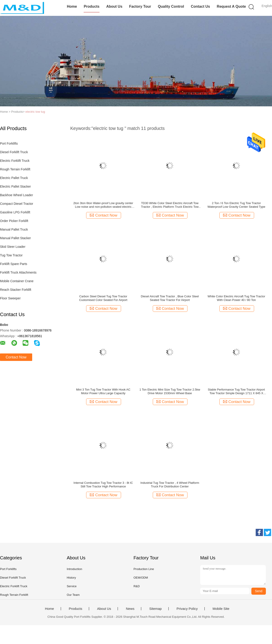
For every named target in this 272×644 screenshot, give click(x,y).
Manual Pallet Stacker (15, 238)
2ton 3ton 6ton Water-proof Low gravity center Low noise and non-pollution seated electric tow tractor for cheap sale (103, 205)
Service (72, 586)
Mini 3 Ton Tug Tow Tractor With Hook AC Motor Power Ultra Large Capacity (103, 391)
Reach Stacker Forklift (16, 290)
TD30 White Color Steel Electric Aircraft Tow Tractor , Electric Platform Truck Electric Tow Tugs (170, 205)
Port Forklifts (9, 143)
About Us (114, 6)
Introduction (74, 569)
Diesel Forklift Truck (14, 152)
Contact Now (16, 357)
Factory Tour (140, 6)
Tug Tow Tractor (11, 255)
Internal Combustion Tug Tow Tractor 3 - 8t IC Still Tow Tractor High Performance (103, 485)
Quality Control (171, 6)
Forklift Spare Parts (14, 264)
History (71, 578)
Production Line (144, 569)
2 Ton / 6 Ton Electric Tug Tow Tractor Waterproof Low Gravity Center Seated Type (236, 205)
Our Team (73, 595)
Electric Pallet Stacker (15, 186)
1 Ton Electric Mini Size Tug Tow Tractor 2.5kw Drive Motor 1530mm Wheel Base (170, 391)
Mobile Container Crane (17, 281)
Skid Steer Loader (13, 247)
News (130, 609)
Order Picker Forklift (14, 221)
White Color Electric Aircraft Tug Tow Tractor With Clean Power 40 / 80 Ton (236, 298)
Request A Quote (231, 6)
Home (72, 6)
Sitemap (155, 609)
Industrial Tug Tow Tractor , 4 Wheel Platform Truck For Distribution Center (170, 485)
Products (91, 6)
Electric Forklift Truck (15, 161)
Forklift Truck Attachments (18, 272)
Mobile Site (221, 609)
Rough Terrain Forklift (15, 169)
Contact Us (200, 6)
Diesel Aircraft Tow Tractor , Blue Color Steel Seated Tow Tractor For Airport (170, 298)
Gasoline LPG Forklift (15, 212)
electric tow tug (35, 112)
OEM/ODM (141, 578)
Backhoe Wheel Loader (17, 195)
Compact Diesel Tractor (17, 204)
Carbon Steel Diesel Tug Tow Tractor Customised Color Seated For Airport (103, 298)
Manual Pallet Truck (14, 229)
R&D (137, 586)
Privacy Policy (187, 609)
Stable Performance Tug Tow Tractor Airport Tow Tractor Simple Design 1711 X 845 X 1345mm (236, 391)
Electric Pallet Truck (14, 178)
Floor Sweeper (10, 298)
